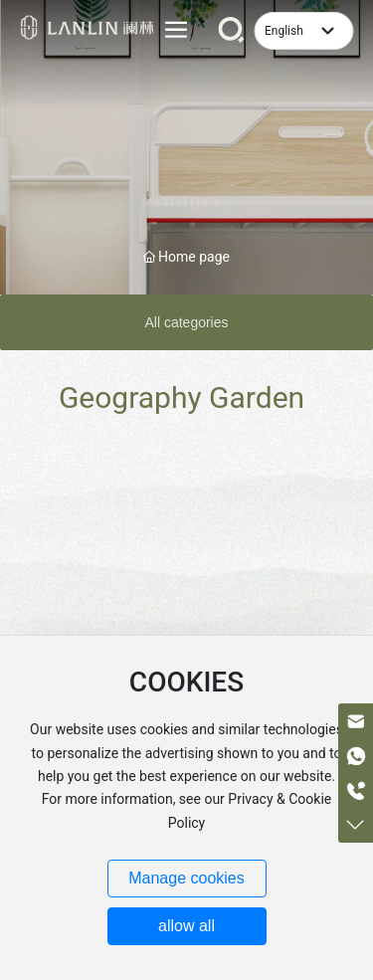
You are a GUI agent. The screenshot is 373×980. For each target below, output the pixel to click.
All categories (186, 322)
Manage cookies (186, 878)
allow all (186, 926)
